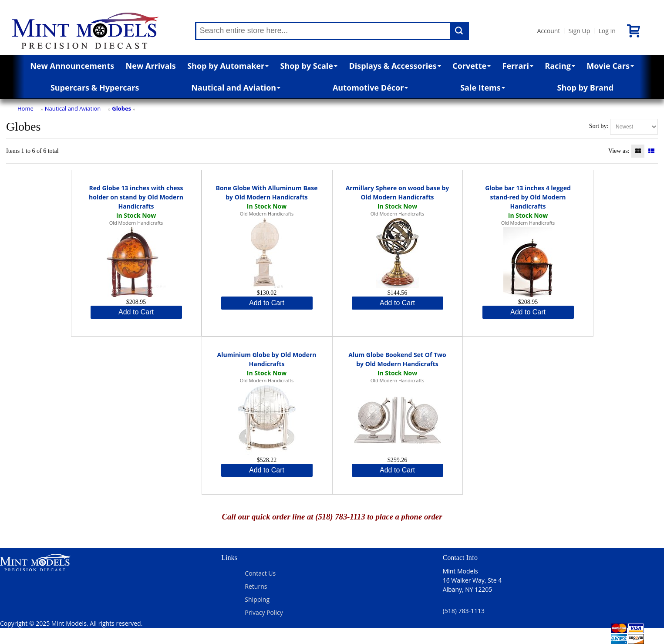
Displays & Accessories (395, 66)
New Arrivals (151, 66)
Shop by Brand (586, 88)
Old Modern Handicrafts (136, 223)
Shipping (257, 599)
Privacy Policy (264, 612)
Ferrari (518, 66)
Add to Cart (136, 312)
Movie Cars (610, 66)
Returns (256, 586)
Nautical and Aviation (236, 88)
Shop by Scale (309, 66)
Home (25, 108)
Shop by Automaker (228, 66)
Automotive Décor (370, 88)
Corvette (472, 66)
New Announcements (72, 66)
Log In (607, 31)
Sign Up (579, 31)
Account (549, 31)
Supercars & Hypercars (95, 88)
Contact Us (260, 573)
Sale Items (483, 88)
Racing (560, 66)
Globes (121, 108)
